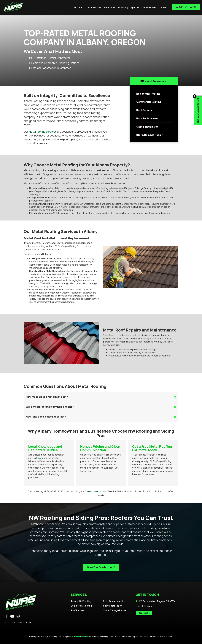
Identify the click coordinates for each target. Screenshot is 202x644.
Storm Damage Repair (115, 610)
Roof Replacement (113, 601)
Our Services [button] (95, 7)
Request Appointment (154, 81)
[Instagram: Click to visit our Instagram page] (18, 616)
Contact (163, 7)
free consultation (96, 491)
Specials (135, 7)
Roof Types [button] (110, 7)
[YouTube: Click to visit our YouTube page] (12, 616)
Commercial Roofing (81, 606)
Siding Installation (113, 606)
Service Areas (149, 7)
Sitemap (76, 637)
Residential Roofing (81, 601)
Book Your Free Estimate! (101, 567)
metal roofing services (43, 132)
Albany (40, 458)
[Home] (75, 7)
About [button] (82, 7)
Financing (123, 7)
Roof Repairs (77, 610)
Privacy (84, 637)
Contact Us (144, 613)
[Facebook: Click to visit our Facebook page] (7, 616)
